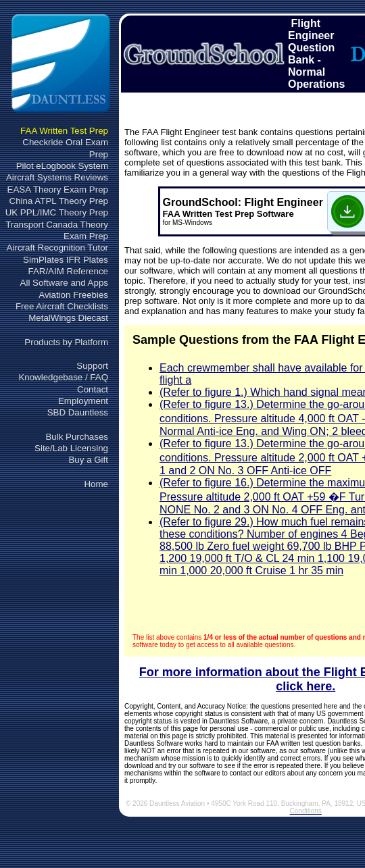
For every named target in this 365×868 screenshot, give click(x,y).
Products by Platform (66, 342)
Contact (93, 389)
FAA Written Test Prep (64, 131)
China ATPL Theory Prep (59, 201)
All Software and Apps (64, 283)
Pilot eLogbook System (62, 166)
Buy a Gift (88, 460)
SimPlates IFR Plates (66, 260)
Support (92, 366)
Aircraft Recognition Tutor (57, 248)
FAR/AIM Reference (68, 271)
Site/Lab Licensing (71, 448)
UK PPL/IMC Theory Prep (57, 212)
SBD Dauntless (78, 412)
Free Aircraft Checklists (62, 306)
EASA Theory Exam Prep (58, 189)
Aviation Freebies (73, 295)
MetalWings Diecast (68, 318)
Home (96, 484)
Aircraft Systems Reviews (57, 177)
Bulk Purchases (77, 437)
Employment (83, 401)
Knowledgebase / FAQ (63, 377)
